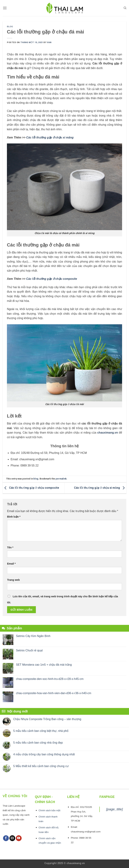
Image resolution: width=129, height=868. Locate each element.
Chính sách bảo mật (50, 810)
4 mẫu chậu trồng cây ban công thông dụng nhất (44, 754)
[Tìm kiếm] (125, 8)
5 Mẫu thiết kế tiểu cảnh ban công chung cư (41, 766)
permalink (61, 479)
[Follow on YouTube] (19, 838)
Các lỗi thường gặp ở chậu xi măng (50, 137)
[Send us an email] (12, 838)
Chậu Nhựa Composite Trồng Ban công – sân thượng (47, 719)
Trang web (13, 580)
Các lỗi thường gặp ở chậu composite (52, 279)
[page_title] (114, 809)
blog (10, 27)
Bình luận (14, 517)
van (49, 42)
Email (11, 564)
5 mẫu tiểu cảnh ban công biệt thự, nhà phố (41, 731)
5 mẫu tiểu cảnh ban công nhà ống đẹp (38, 743)
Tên (10, 547)
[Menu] (5, 8)
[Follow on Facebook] (6, 838)
